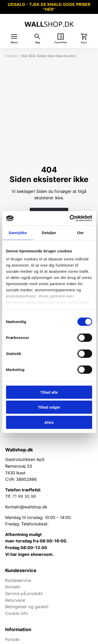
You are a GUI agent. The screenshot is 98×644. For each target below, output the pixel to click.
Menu (14, 42)
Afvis (49, 422)
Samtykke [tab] (18, 232)
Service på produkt (24, 593)
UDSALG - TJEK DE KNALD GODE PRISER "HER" (49, 7)
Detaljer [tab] (49, 232)
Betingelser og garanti (27, 607)
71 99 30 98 (24, 496)
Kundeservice (18, 580)
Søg (37, 42)
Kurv (84, 42)
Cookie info (17, 613)
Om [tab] (80, 232)
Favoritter (61, 42)
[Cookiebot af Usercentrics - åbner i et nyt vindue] (70, 218)
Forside (11, 56)
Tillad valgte (49, 407)
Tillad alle (49, 392)
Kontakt (13, 587)
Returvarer (15, 600)
